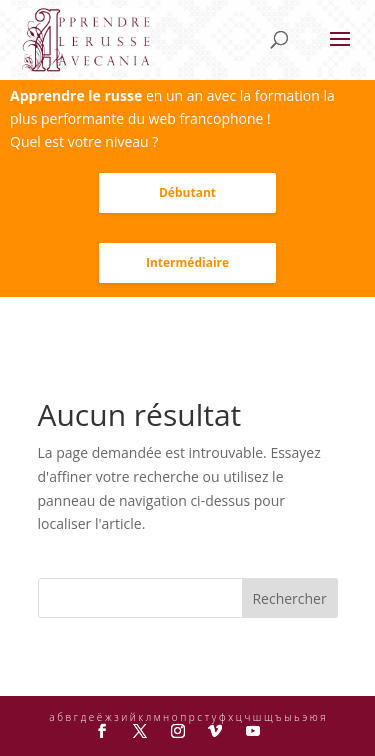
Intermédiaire (187, 262)
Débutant (187, 192)
